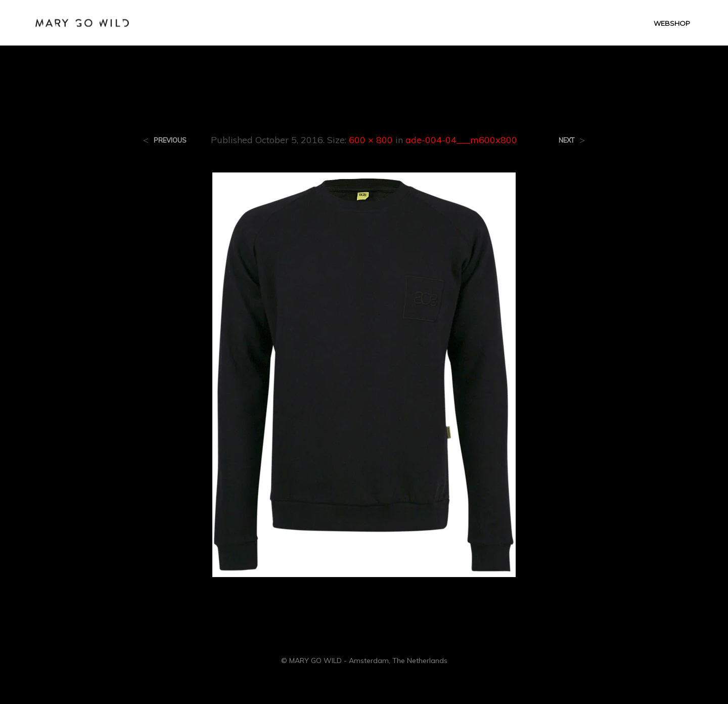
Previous (170, 140)
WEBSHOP (672, 23)
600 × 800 (371, 140)
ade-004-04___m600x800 (461, 140)
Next (566, 140)
